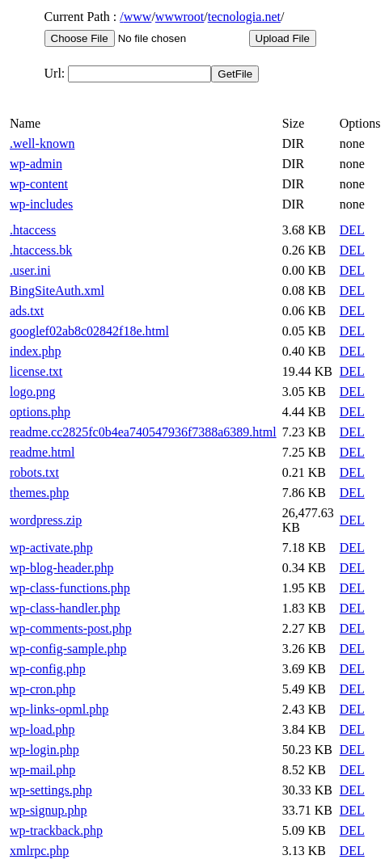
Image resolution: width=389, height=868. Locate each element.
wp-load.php (42, 729)
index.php (36, 351)
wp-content (39, 184)
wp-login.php (44, 750)
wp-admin (36, 164)
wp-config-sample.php (68, 649)
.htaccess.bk (41, 250)
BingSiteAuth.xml (57, 291)
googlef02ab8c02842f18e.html (89, 331)
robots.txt (34, 472)
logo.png (32, 392)
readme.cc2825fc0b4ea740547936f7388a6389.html (143, 432)
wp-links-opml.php (59, 709)
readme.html (42, 452)
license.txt (36, 371)
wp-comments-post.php (71, 628)
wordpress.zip (46, 520)
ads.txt (27, 311)
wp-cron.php (42, 689)
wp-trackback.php (56, 830)
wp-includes (41, 204)
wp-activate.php (51, 548)
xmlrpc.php (39, 851)
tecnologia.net (244, 17)
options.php (40, 412)
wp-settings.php (51, 790)
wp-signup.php (49, 810)
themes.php (39, 493)
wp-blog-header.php (61, 568)
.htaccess (33, 230)
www (138, 17)
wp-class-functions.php (70, 588)
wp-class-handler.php (65, 608)
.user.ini (30, 270)
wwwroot (180, 17)
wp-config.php (48, 669)
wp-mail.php (42, 770)
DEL (352, 230)
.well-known (42, 143)
